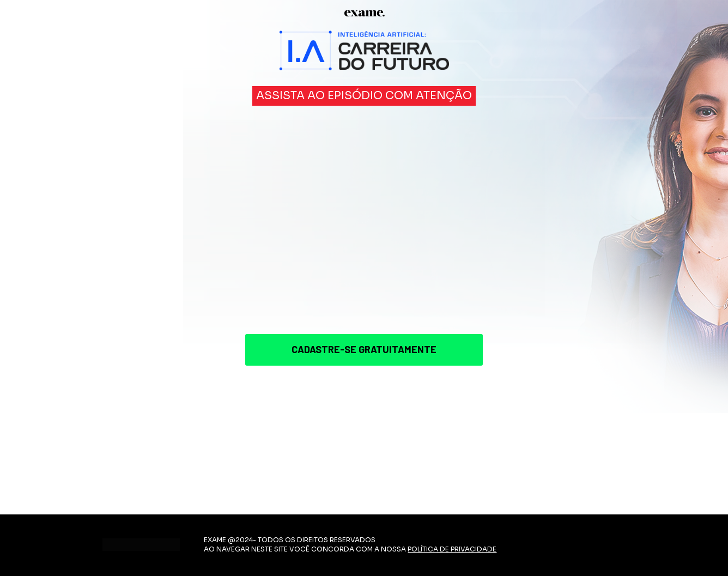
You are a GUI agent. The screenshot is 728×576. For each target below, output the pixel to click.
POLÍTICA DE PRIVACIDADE (452, 549)
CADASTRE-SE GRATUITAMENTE (364, 349)
